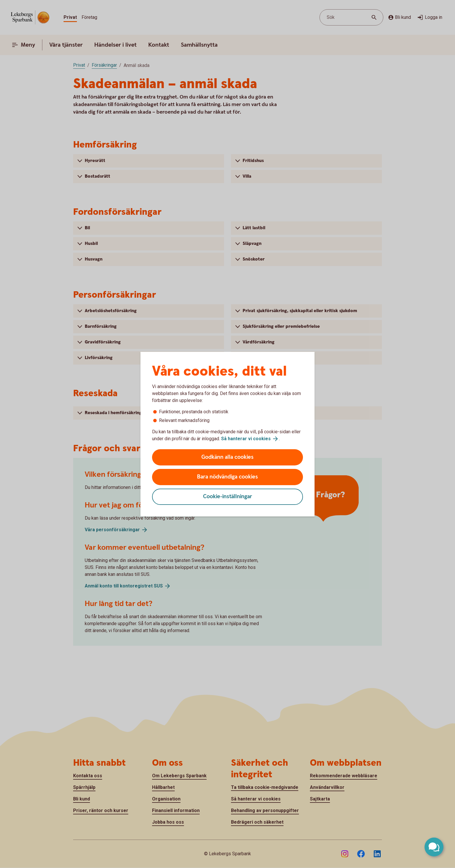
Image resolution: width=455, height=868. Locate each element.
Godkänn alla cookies (228, 457)
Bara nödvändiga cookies (228, 477)
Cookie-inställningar (228, 497)
